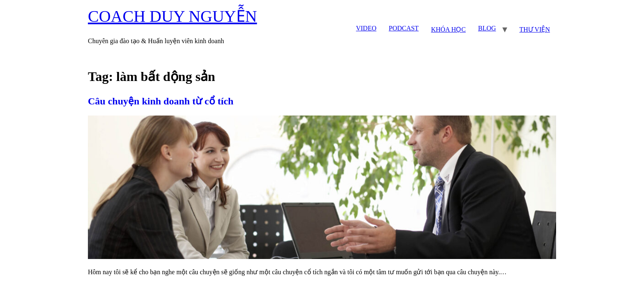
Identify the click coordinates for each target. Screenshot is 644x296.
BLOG (487, 28)
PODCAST (404, 28)
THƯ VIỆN (535, 29)
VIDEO (366, 28)
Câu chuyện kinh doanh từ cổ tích (161, 101)
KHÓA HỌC (448, 29)
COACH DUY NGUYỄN (172, 16)
